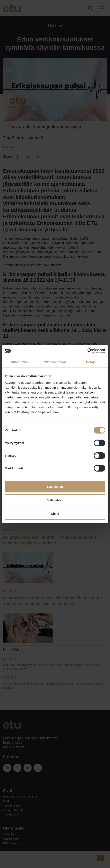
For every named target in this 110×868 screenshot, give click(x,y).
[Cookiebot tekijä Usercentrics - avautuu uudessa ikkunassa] (87, 351)
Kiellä (55, 513)
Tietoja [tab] (91, 362)
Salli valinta (55, 500)
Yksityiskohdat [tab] (55, 362)
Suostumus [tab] (20, 362)
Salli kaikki (55, 487)
